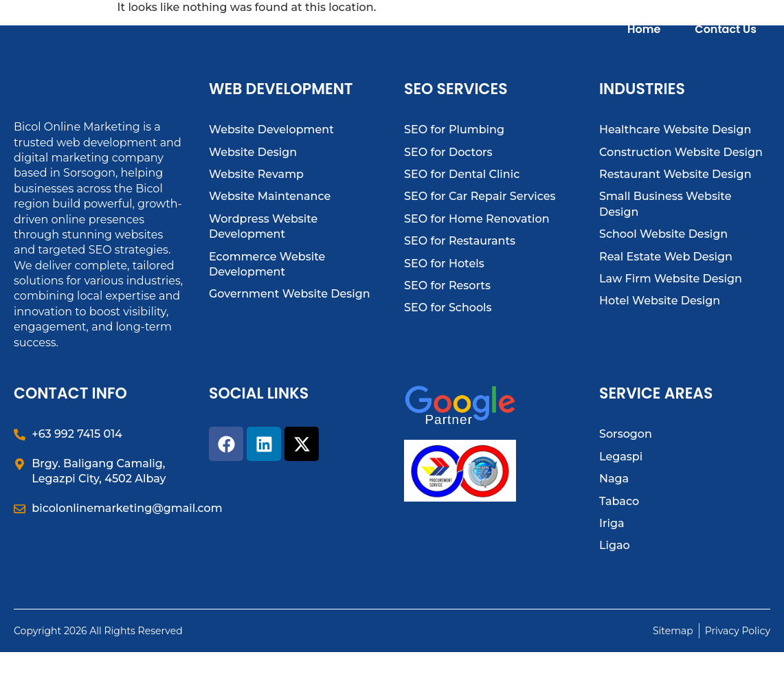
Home (644, 43)
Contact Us (726, 43)
